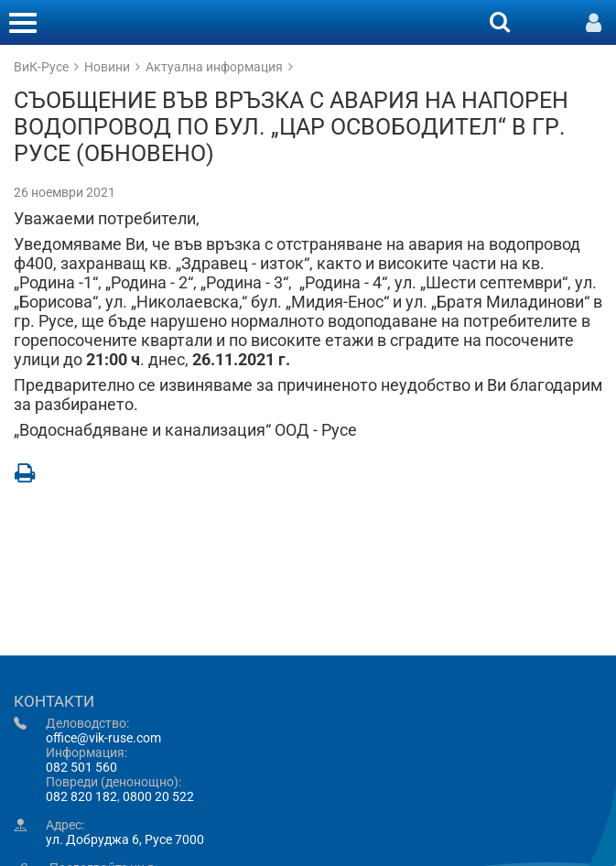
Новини (107, 67)
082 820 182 (81, 796)
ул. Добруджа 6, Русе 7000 (125, 839)
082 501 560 (81, 767)
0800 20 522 (158, 796)
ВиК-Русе (41, 67)
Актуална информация (214, 67)
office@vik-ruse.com (103, 738)
